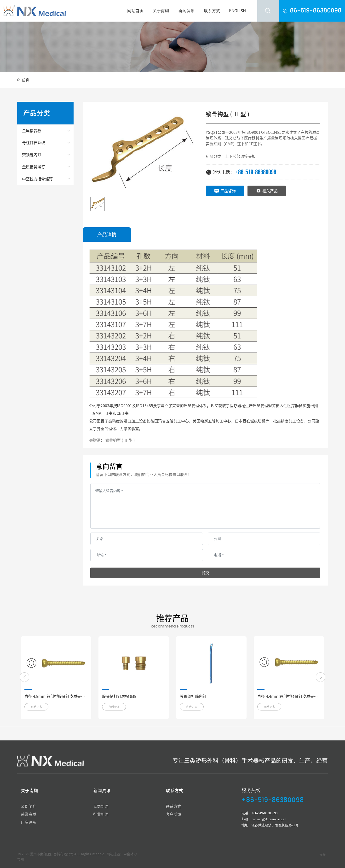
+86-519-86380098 (256, 172)
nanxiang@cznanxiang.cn (269, 819)
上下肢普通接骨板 (240, 156)
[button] (24, 677)
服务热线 (251, 790)
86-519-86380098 (316, 11)
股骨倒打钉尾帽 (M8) (120, 696)
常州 (21, 859)
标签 (322, 854)
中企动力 (130, 854)
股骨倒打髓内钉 (193, 696)
